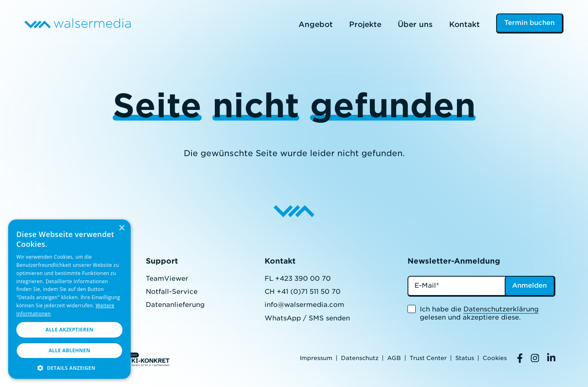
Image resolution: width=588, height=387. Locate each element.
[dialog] (69, 299)
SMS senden (329, 318)
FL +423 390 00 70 (298, 279)
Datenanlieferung (175, 305)
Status (465, 358)
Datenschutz (360, 358)
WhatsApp (283, 318)
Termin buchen (529, 23)
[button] (69, 367)
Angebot (316, 24)
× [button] (121, 228)
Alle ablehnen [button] (69, 350)
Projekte (365, 24)
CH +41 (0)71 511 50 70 (303, 292)
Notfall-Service (172, 292)
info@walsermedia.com (304, 305)
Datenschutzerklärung (501, 309)
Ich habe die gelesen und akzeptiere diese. (479, 313)
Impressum (316, 358)
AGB (394, 358)
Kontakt (464, 24)
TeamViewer (167, 279)
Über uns (415, 24)
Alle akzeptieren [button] (69, 330)
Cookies (495, 358)
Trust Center (428, 358)
